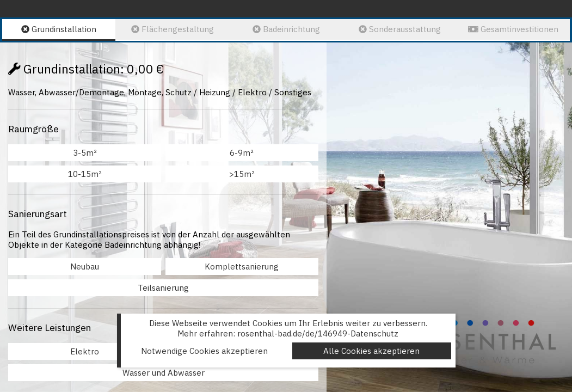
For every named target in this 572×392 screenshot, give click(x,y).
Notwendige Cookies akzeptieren (204, 351)
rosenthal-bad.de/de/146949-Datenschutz (318, 333)
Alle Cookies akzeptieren (371, 351)
